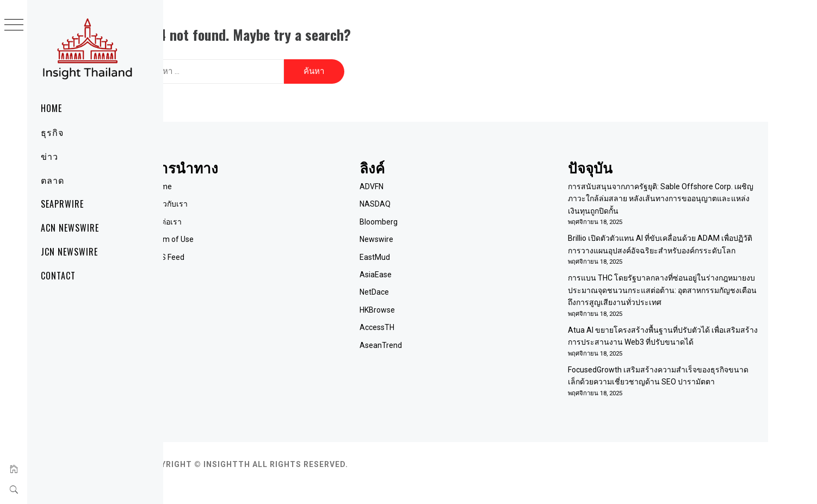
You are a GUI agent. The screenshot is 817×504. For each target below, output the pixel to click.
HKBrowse (423, 303)
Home (51, 108)
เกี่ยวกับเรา (239, 197)
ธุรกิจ (52, 132)
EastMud (421, 250)
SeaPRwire (62, 204)
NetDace (420, 285)
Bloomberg (425, 215)
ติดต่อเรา (236, 215)
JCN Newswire (69, 252)
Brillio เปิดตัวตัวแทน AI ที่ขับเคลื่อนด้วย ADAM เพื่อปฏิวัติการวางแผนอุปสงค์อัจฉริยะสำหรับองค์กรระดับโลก (673, 244)
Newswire (423, 233)
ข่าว (49, 156)
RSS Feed (237, 250)
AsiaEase (422, 267)
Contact (58, 276)
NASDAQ (421, 197)
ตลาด (52, 180)
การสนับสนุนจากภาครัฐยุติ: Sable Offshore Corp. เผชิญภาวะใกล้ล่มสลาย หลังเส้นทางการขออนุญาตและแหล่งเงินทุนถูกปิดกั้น (675, 192)
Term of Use (242, 233)
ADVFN (418, 179)
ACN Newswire (70, 228)
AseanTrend (427, 338)
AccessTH (423, 320)
